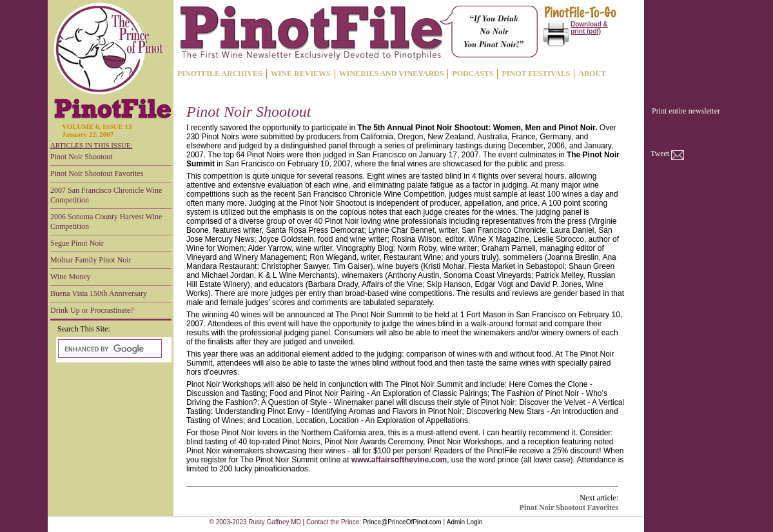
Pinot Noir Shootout (82, 157)
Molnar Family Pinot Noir (91, 260)
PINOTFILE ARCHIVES (220, 74)
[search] (109, 349)
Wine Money (71, 277)
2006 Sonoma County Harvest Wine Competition (106, 222)
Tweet (660, 153)
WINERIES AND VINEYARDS (392, 74)
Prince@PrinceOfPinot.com (402, 522)
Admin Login (465, 522)
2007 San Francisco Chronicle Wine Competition (106, 195)
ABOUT (592, 74)
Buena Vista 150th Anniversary (99, 293)
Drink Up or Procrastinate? (92, 310)
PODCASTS (473, 74)
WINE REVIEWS (301, 74)
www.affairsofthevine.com (399, 460)
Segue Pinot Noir (77, 243)
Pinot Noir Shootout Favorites (97, 173)
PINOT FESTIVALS (536, 74)
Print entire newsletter (686, 111)
